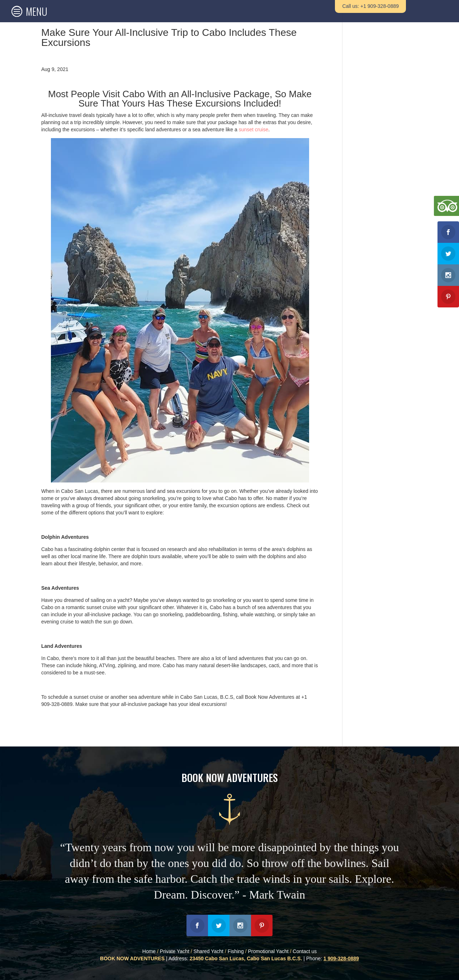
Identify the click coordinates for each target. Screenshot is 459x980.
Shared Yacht (208, 951)
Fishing (236, 951)
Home (149, 951)
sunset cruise (254, 129)
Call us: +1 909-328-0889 (370, 6)
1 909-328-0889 (341, 958)
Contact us (305, 951)
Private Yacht (175, 951)
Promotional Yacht (268, 951)
